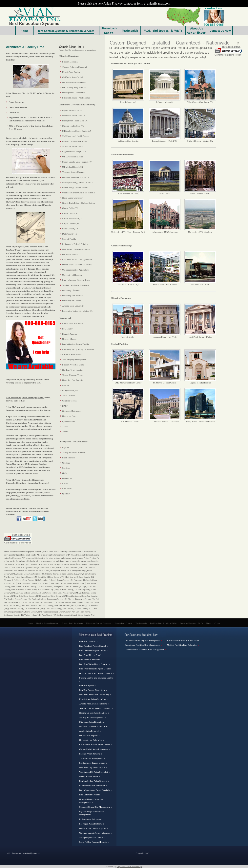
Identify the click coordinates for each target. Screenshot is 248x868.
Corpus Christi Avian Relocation (93, 749)
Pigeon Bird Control (123, 623)
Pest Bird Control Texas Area (92, 690)
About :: (210, 623)
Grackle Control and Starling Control (95, 673)
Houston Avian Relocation (91, 740)
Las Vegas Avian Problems (91, 824)
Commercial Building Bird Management (142, 640)
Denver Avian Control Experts (92, 828)
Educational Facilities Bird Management (142, 645)
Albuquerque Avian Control (91, 837)
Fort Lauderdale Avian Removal (93, 781)
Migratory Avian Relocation (91, 722)
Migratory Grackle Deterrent (99, 623)
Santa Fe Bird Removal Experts (93, 842)
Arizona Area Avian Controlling (93, 704)
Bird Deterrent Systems (89, 795)
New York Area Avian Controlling (94, 695)
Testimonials (141, 623)
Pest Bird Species (87, 685)
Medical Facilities (120, 344)
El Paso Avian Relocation (90, 819)
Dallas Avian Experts (88, 735)
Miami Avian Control (89, 776)
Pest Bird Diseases (87, 641)
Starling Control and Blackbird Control (96, 678)
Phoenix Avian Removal (90, 754)
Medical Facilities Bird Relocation (182, 645)
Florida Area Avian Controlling (93, 699)
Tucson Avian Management (91, 758)
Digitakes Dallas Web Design (129, 866)
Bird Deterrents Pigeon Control (93, 650)
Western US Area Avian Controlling (95, 708)
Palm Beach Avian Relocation (92, 786)
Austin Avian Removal (89, 731)
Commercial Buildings (122, 246)
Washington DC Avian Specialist (93, 772)
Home (30, 623)
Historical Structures (121, 298)
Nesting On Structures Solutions (93, 713)
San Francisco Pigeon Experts (92, 763)
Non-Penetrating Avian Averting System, (25, 398)
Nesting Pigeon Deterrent (47, 623)
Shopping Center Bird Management (95, 807)
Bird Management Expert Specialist (95, 790)
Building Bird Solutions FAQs (163, 623)
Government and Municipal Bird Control (131, 63)
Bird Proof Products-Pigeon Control (95, 669)
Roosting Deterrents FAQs (191, 623)
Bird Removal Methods (89, 660)
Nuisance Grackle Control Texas (93, 726)
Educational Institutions (123, 154)
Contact (218, 623)
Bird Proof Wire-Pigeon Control (93, 664)
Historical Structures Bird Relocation (183, 640)
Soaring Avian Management (91, 717)
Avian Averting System (17, 141)
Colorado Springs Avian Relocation (95, 833)
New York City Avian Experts (92, 767)
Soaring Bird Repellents (72, 623)
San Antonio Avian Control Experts (95, 745)
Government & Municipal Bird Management (144, 649)
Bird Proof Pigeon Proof (90, 655)
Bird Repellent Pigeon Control (93, 646)
